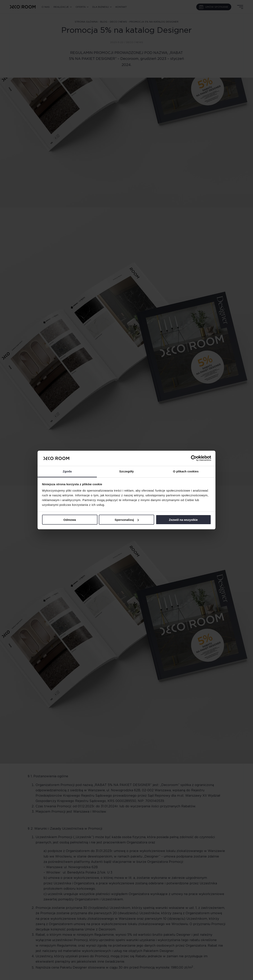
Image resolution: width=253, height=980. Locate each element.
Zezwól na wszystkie (183, 520)
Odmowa (70, 520)
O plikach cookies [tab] (186, 471)
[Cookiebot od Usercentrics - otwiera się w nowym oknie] (194, 458)
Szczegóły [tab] (126, 471)
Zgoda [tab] (67, 471)
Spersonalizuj (127, 520)
